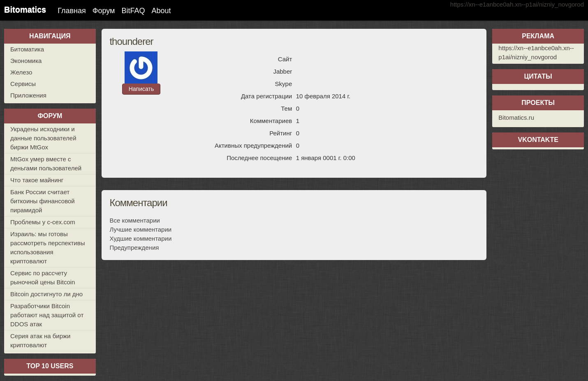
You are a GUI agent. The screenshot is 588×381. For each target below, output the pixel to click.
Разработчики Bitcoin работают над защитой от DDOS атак (47, 315)
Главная (72, 11)
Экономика (26, 61)
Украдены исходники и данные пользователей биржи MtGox (43, 138)
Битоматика (27, 49)
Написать (141, 89)
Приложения (28, 95)
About (161, 11)
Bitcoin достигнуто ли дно (46, 294)
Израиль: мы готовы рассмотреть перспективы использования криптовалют (47, 247)
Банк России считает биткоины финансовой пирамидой (43, 201)
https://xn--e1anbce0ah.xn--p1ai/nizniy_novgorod (517, 4)
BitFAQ (133, 11)
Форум (104, 11)
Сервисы (23, 84)
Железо (21, 72)
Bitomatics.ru (516, 117)
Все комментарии (134, 220)
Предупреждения (134, 247)
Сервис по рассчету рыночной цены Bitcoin (43, 278)
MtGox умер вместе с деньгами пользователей (46, 164)
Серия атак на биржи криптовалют (41, 340)
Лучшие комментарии (140, 229)
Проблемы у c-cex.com (43, 222)
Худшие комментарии (140, 238)
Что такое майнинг (37, 180)
